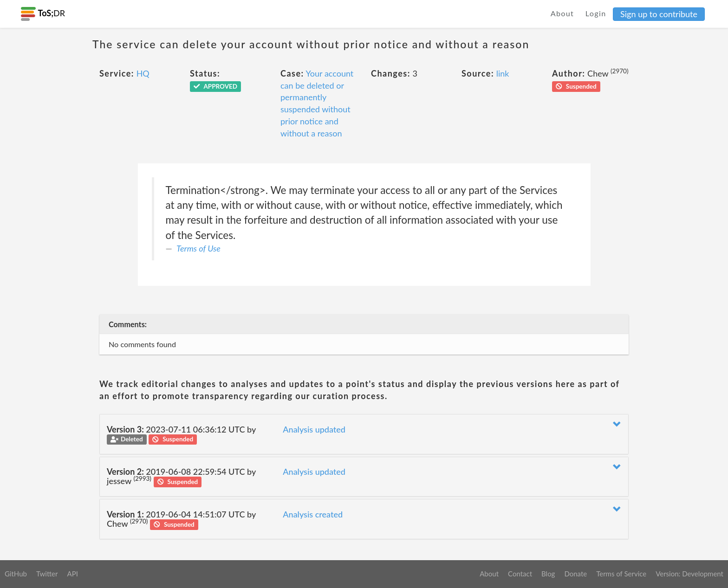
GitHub (16, 574)
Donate (575, 574)
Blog (548, 574)
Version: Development (689, 574)
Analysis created (313, 514)
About (562, 13)
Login (596, 13)
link (503, 73)
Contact (520, 574)
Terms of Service (621, 574)
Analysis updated (314, 429)
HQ (143, 73)
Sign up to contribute (659, 14)
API (72, 574)
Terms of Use (198, 248)
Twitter (47, 574)
